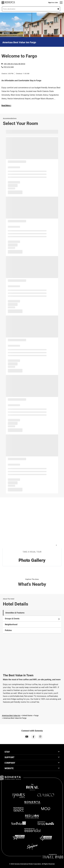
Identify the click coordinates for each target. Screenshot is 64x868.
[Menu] (61, 3)
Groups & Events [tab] (32, 619)
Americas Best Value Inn (11, 715)
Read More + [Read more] (6, 105)
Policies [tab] (8, 630)
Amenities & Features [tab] (15, 613)
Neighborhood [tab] (11, 624)
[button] (31, 9)
